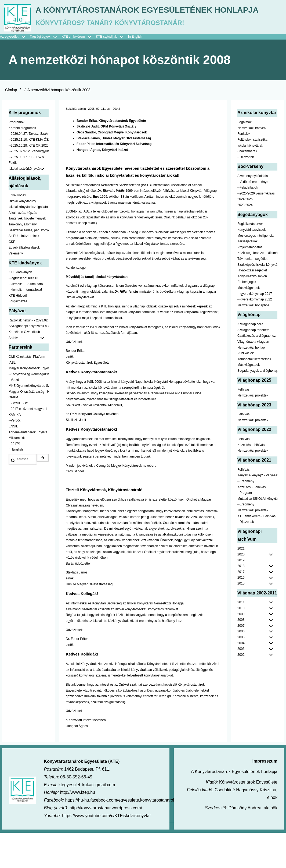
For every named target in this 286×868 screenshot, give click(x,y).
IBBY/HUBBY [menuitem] (18, 438)
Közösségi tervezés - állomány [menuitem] (257, 288)
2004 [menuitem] (241, 678)
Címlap (11, 125)
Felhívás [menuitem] (243, 425)
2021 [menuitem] (241, 584)
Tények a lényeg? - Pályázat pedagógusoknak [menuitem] (257, 511)
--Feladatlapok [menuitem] (248, 223)
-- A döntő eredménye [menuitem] (253, 217)
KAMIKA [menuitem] (15, 450)
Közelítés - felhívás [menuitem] (251, 480)
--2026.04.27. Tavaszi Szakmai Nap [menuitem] (29, 169)
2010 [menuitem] (241, 643)
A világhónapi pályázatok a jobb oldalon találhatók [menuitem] (29, 362)
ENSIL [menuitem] (13, 462)
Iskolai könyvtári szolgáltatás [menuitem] (29, 242)
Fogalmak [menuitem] (245, 158)
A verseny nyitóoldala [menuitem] (253, 211)
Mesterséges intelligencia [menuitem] (256, 271)
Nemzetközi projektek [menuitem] (253, 431)
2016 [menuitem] (241, 613)
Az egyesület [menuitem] (15, 72)
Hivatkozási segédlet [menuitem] (252, 306)
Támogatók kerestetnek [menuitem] (254, 394)
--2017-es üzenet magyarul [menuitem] (28, 444)
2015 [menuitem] (241, 619)
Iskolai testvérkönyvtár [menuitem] (29, 204)
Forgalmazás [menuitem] (18, 337)
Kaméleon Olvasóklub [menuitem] (24, 367)
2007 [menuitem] (241, 661)
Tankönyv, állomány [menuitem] (23, 260)
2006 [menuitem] (241, 667)
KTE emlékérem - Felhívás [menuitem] (256, 551)
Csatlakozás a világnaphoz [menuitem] (257, 371)
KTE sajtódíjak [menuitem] (106, 72)
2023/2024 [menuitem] (245, 240)
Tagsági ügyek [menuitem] (46, 72)
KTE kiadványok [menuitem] (20, 308)
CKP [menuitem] (12, 277)
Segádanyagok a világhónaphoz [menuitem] (257, 406)
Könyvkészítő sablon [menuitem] (252, 311)
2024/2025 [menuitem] (245, 235)
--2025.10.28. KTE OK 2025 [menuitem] (29, 181)
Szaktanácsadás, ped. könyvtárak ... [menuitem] (29, 265)
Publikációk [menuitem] (246, 389)
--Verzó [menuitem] (14, 415)
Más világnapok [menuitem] (249, 323)
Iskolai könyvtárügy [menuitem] (22, 236)
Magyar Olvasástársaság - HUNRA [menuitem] (29, 427)
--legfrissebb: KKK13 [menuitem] (23, 313)
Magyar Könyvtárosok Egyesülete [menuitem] (29, 404)
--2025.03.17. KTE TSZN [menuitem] (26, 192)
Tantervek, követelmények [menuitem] (27, 254)
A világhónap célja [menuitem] (250, 360)
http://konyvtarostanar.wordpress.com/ (106, 843)
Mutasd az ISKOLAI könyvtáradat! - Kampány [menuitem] (257, 534)
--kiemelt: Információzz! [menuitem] (25, 325)
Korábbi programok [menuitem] (22, 163)
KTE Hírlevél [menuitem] (18, 331)
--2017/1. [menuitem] (15, 479)
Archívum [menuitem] (29, 373)
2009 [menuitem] (241, 649)
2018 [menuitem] (241, 601)
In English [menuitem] (135, 72)
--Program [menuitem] (245, 528)
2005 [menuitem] (241, 672)
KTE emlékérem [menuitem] (79, 72)
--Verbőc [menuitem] (15, 456)
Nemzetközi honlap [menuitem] (251, 383)
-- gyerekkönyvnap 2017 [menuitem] (255, 329)
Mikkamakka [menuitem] (18, 473)
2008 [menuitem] (241, 655)
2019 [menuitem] (241, 596)
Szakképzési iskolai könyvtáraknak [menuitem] (257, 300)
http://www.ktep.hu (77, 828)
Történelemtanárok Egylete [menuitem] (28, 467)
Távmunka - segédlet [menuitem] (252, 294)
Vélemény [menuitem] (16, 289)
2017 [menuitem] (241, 607)
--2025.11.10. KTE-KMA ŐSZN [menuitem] (29, 175)
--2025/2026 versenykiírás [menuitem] (256, 229)
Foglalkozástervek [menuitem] (250, 259)
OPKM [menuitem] (13, 433)
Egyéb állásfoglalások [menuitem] (24, 283)
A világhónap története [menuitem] (253, 365)
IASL (145, 220)
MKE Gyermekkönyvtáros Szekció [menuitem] (29, 421)
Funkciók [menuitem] (244, 169)
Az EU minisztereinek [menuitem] (24, 271)
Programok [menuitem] (17, 158)
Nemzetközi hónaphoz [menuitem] (253, 341)
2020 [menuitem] (241, 590)
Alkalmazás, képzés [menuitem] (23, 248)
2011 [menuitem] (241, 638)
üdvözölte (167, 327)
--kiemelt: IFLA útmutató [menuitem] (26, 319)
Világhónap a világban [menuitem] (253, 377)
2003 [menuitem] (241, 684)
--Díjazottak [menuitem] (246, 192)
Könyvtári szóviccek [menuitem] (251, 265)
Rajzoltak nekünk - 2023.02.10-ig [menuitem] (29, 356)
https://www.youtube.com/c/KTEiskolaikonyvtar (106, 851)
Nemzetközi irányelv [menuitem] (252, 163)
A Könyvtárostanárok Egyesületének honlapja (143, 48)
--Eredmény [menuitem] (246, 516)
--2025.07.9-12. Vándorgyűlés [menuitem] (29, 187)
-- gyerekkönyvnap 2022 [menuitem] (255, 335)
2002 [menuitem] (241, 690)
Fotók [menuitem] (13, 198)
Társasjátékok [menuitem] (247, 277)
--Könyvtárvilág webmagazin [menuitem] (29, 409)
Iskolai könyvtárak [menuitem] (250, 181)
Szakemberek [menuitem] (247, 187)
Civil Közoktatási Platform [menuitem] (27, 392)
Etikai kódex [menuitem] (17, 231)
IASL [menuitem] (12, 398)
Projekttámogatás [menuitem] (250, 282)
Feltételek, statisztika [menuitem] (252, 175)
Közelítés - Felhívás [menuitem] (251, 522)
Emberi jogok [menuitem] (247, 317)
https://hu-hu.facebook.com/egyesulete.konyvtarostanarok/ (121, 836)
